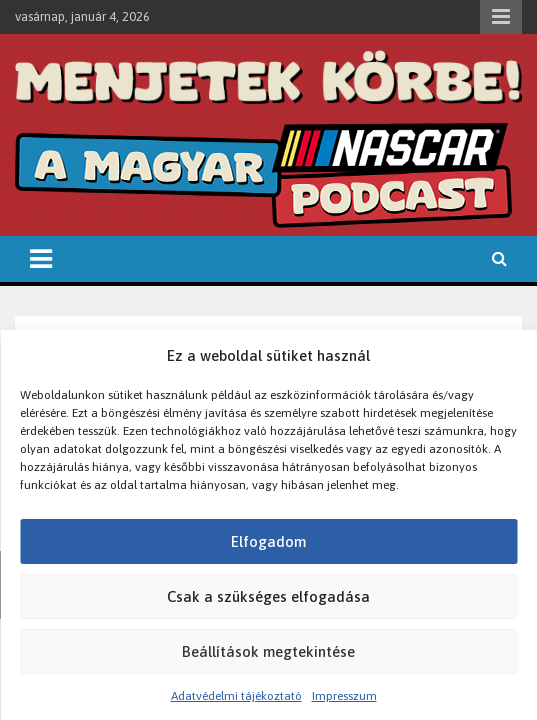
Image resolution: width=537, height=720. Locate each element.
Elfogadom (268, 541)
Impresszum (344, 696)
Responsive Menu (501, 17)
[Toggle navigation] (41, 259)
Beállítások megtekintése (268, 651)
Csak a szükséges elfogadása (268, 596)
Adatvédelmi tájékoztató (236, 696)
